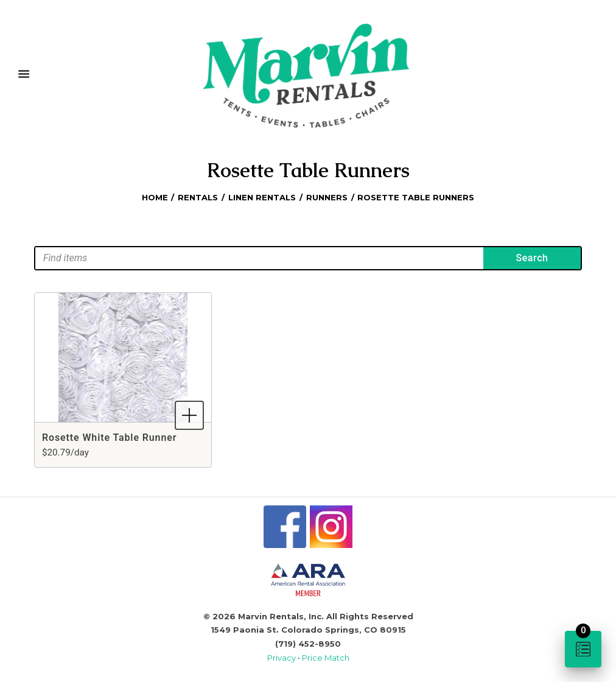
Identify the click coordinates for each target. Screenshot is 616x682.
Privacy (282, 658)
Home (155, 197)
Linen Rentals (262, 197)
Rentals (198, 197)
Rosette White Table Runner (109, 438)
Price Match (326, 658)
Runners (327, 197)
